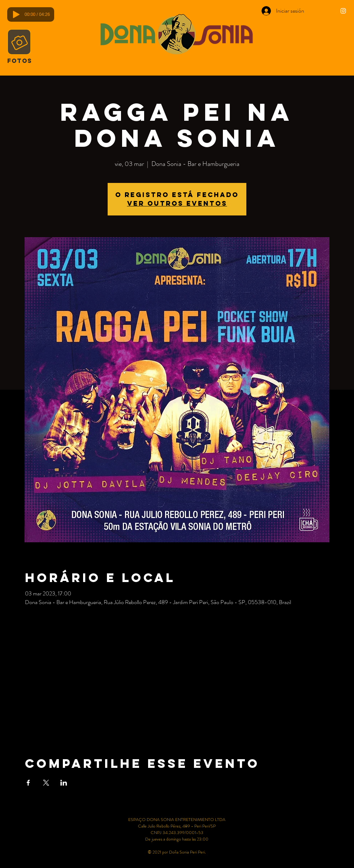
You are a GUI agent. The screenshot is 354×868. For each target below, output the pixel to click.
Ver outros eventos (177, 203)
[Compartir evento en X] (46, 783)
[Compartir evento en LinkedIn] (64, 783)
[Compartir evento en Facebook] (28, 783)
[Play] (16, 14)
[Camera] (19, 42)
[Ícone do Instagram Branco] (343, 11)
